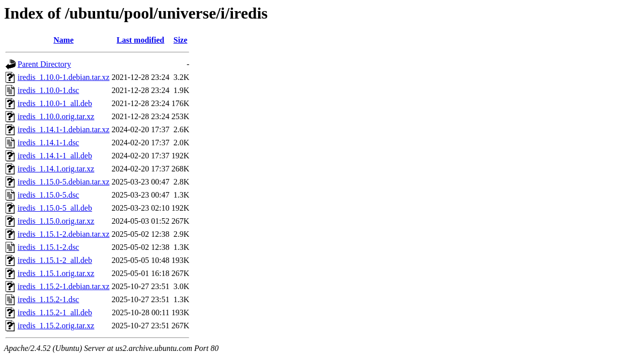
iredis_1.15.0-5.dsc (48, 195)
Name (63, 40)
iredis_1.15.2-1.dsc (48, 299)
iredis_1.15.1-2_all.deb (55, 260)
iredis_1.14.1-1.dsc (48, 143)
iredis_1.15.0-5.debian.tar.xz (64, 182)
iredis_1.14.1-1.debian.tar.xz (64, 129)
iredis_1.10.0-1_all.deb (55, 103)
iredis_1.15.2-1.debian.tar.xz (64, 286)
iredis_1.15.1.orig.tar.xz (56, 273)
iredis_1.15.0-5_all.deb (55, 208)
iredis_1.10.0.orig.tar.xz (56, 116)
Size (181, 40)
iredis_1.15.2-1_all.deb (55, 312)
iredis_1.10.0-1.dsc (48, 90)
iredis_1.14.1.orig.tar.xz (56, 169)
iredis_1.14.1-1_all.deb (55, 156)
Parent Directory (44, 64)
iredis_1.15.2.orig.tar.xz (56, 326)
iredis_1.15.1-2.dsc (48, 247)
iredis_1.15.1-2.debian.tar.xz (64, 234)
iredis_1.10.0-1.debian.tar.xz (64, 77)
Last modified (141, 40)
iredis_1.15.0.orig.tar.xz (56, 221)
